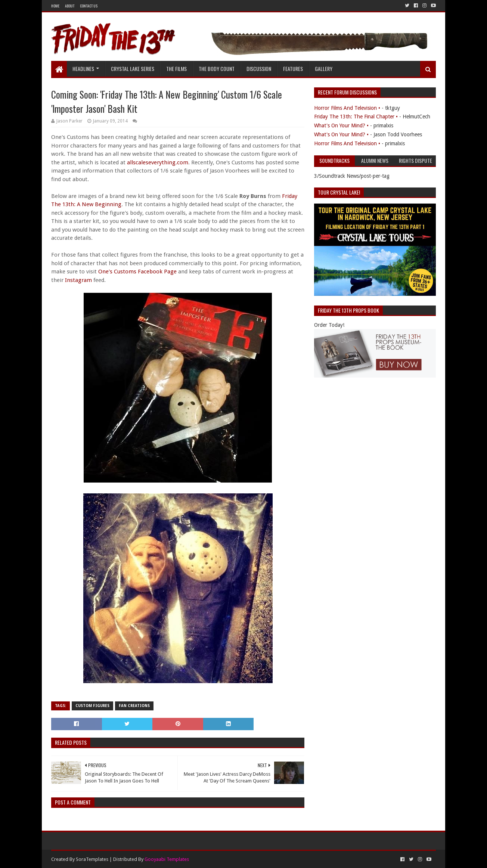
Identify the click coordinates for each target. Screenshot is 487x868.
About (70, 6)
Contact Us (89, 6)
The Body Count (217, 69)
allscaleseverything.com (158, 162)
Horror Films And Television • (347, 108)
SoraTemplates (92, 859)
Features (293, 69)
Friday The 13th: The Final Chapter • (356, 117)
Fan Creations (134, 706)
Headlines (83, 69)
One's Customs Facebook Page (137, 272)
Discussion (259, 69)
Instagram (78, 280)
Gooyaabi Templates (167, 859)
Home (55, 6)
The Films (176, 69)
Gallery (324, 69)
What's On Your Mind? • (341, 125)
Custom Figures (92, 706)
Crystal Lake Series (133, 69)
